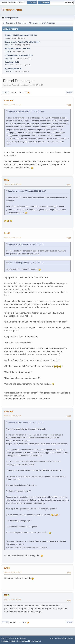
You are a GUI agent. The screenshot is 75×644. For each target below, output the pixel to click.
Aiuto (52, 638)
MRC (7, 180)
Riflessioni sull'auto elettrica (17, 49)
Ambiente (8, 51)
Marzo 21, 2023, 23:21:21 (13, 184)
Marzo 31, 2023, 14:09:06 (13, 415)
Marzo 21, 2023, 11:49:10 (13, 104)
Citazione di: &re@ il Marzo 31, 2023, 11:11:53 (26, 422)
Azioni (69, 93)
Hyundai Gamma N (13, 69)
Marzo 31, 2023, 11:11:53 (13, 237)
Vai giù (5, 93)
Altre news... (9, 72)
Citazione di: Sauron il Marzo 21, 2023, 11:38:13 (27, 111)
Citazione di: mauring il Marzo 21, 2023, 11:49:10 (27, 191)
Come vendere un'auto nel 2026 (19, 55)
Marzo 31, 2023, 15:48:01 (13, 600)
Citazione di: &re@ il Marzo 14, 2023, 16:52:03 (26, 244)
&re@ (7, 233)
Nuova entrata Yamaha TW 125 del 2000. (22, 42)
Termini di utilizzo (60, 638)
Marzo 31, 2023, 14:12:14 (13, 572)
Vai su (5, 622)
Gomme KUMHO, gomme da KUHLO (21, 35)
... (23, 92)
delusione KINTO (12, 62)
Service (7, 38)
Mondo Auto (9, 58)
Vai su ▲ (71, 638)
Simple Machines (20, 638)
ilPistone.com (12, 10)
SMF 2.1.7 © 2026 (8, 638)
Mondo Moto (9, 45)
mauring (9, 100)
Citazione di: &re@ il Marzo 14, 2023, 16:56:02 (26, 263)
